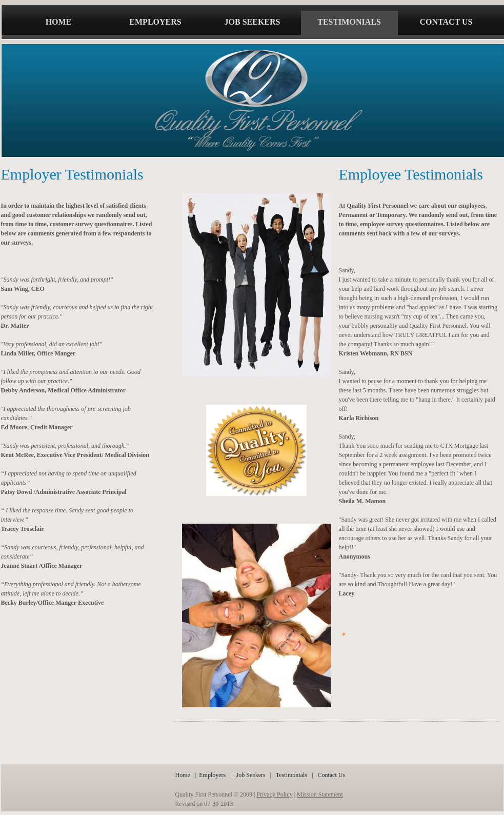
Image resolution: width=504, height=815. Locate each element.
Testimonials (291, 775)
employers (155, 22)
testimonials (349, 22)
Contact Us (331, 775)
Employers (212, 775)
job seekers (253, 22)
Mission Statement (320, 794)
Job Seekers (252, 775)
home (59, 22)
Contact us (446, 22)
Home (183, 775)
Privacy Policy (274, 794)
